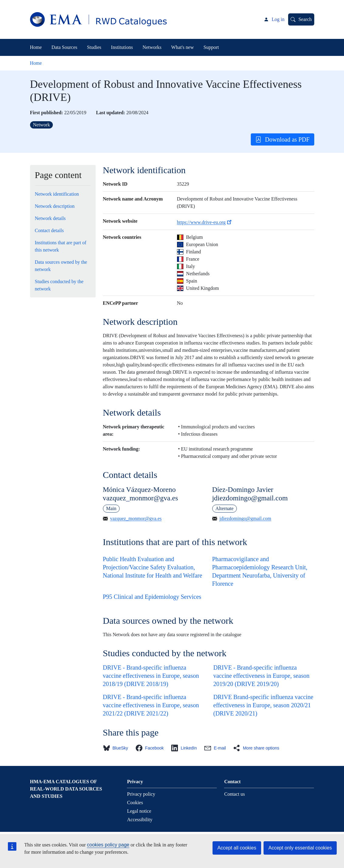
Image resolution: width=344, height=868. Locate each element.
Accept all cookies (237, 848)
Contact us (234, 794)
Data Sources (65, 47)
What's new (182, 47)
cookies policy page (108, 845)
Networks (152, 47)
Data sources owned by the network (61, 266)
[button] (117, 748)
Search (305, 19)
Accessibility (140, 820)
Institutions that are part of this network (61, 246)
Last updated (110, 113)
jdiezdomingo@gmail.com (245, 518)
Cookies (135, 803)
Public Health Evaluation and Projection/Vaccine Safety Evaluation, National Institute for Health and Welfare (153, 567)
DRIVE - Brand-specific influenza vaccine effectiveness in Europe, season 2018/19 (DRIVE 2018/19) (151, 676)
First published (46, 113)
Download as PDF (283, 139)
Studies (94, 47)
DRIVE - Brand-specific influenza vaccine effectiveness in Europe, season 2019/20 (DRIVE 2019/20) (262, 676)
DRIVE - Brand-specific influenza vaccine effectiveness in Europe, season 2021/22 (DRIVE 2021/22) (151, 705)
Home (36, 47)
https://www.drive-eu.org (205, 222)
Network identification (57, 194)
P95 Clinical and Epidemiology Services (152, 597)
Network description (55, 206)
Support (211, 47)
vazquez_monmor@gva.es (136, 518)
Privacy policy (141, 794)
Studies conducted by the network (59, 285)
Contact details (49, 230)
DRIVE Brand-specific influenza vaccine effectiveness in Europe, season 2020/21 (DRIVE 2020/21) (263, 705)
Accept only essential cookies (300, 848)
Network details (50, 218)
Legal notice (139, 811)
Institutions (122, 47)
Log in (278, 19)
